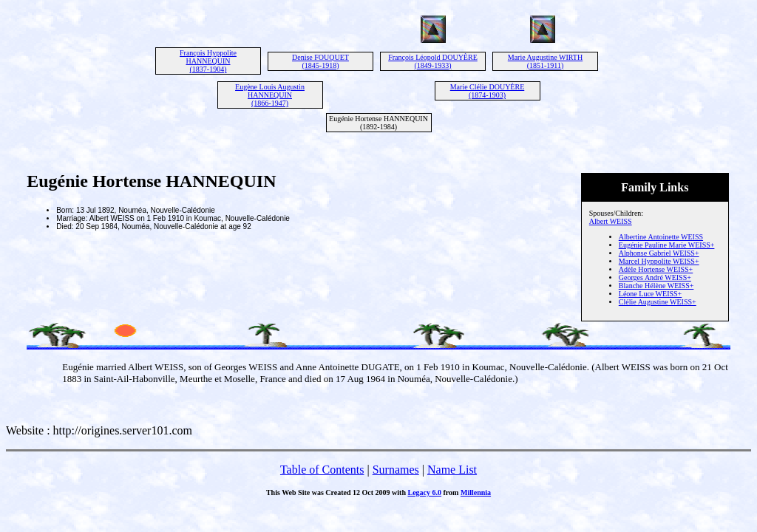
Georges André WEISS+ (655, 277)
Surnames (396, 470)
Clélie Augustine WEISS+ (658, 302)
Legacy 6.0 (424, 492)
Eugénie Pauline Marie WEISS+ (667, 245)
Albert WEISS (611, 221)
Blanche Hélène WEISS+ (656, 286)
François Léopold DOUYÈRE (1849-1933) (433, 61)
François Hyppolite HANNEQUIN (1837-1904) (208, 61)
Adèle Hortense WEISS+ (656, 269)
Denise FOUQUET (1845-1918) (320, 61)
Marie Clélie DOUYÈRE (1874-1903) (488, 91)
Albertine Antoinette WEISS (661, 237)
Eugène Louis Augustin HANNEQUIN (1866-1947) (270, 95)
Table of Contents (322, 470)
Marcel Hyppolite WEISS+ (659, 261)
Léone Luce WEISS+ (650, 294)
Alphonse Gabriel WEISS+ (659, 253)
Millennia (476, 492)
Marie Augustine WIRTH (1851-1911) (545, 61)
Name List (452, 470)
